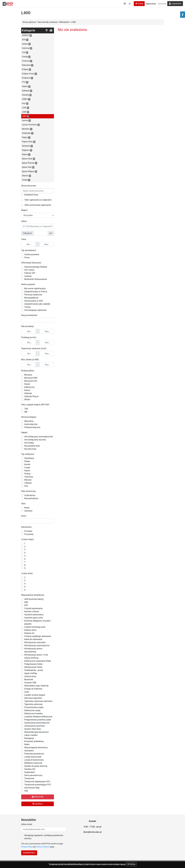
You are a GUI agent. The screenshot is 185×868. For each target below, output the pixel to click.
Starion (26, 176)
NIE (26, 412)
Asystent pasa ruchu (34, 618)
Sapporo (27, 150)
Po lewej (28, 531)
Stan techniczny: (29, 491)
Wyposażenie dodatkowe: (33, 595)
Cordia (26, 57)
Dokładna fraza (31, 195)
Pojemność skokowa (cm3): (34, 348)
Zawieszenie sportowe (34, 726)
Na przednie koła (32, 446)
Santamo (27, 146)
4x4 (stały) (29, 443)
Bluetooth (29, 679)
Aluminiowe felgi (32, 788)
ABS (26, 602)
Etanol (27, 390)
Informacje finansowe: (31, 263)
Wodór (27, 399)
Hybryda (28, 393)
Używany (28, 511)
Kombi (27, 464)
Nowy (27, 508)
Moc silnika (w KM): (30, 360)
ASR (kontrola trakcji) (34, 599)
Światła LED (30, 769)
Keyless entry (30, 630)
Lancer (26, 120)
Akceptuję (131, 864)
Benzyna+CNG (31, 378)
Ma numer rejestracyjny (35, 288)
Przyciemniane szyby (34, 707)
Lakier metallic (31, 735)
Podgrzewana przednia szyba (38, 720)
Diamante (28, 65)
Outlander (28, 133)
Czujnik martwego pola (35, 627)
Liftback (28, 483)
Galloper (27, 91)
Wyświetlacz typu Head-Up (36, 686)
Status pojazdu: (28, 284)
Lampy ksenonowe (33, 757)
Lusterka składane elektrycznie (38, 717)
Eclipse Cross (29, 74)
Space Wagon (29, 171)
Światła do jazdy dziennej (36, 766)
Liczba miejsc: (28, 539)
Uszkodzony (30, 495)
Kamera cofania (31, 611)
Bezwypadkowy (31, 298)
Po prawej (29, 534)
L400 (25, 116)
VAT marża (29, 270)
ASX (25, 40)
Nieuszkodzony (31, 498)
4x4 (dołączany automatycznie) (39, 437)
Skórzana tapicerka (33, 698)
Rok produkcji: (28, 326)
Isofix (27, 692)
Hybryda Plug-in (31, 396)
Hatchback (29, 458)
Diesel (27, 384)
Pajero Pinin (29, 142)
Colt (25, 52)
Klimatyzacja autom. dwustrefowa (34, 650)
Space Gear (28, 159)
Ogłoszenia (151, 4)
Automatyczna (31, 424)
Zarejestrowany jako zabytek (37, 304)
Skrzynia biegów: (29, 417)
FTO (25, 82)
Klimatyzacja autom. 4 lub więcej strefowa (36, 656)
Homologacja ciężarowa (35, 310)
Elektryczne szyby (32, 710)
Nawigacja (29, 738)
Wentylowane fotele (33, 667)
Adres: (24, 221)
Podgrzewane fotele (33, 664)
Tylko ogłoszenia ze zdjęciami (38, 200)
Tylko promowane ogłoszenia (38, 205)
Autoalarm (29, 751)
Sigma (26, 154)
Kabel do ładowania (33, 639)
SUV (26, 486)
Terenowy (29, 477)
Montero (27, 129)
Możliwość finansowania (36, 279)
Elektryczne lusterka (33, 714)
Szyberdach (30, 772)
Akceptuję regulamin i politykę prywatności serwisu (44, 837)
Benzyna (28, 375)
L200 (25, 108)
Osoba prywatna (32, 254)
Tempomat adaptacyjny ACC (37, 782)
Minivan (28, 480)
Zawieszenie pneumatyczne (37, 723)
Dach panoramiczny (33, 775)
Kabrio (27, 471)
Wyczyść (38, 797)
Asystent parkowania (34, 615)
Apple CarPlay (31, 673)
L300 (25, 112)
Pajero (26, 137)
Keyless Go (29, 633)
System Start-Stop (33, 729)
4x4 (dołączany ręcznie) (35, 440)
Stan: (24, 504)
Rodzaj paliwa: (28, 371)
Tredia (26, 180)
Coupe (27, 467)
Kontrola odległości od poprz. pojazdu (38, 622)
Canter (26, 44)
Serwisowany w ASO (34, 301)
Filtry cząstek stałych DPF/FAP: (35, 405)
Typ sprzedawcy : (29, 250)
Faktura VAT (30, 273)
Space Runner (29, 163)
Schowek (162, 4)
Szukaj (38, 804)
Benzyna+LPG (31, 381)
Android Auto (30, 676)
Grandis (27, 95)
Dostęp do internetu (33, 689)
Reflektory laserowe (33, 763)
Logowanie (175, 4)
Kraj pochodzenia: (29, 315)
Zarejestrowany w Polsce (36, 292)
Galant (26, 86)
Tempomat (29, 778)
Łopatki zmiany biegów (35, 695)
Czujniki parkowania (33, 608)
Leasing (28, 276)
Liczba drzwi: (27, 573)
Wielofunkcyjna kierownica (36, 732)
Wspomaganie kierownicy (36, 748)
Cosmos (27, 61)
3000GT (27, 35)
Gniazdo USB (30, 683)
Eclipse (26, 69)
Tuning (27, 307)
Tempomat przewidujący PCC (38, 785)
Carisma (27, 48)
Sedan (27, 461)
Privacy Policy (27, 847)
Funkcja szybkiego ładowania (38, 636)
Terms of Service (43, 847)
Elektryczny (29, 387)
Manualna (29, 421)
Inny (25, 103)
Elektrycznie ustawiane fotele (38, 661)
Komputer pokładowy (34, 741)
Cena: (24, 239)
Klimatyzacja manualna (35, 642)
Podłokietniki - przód (34, 670)
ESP (26, 605)
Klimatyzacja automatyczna (37, 645)
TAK (26, 409)
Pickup (27, 474)
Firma (27, 258)
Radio (27, 744)
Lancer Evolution (31, 125)
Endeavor (27, 78)
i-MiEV (26, 99)
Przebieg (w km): (29, 337)
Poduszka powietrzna (34, 754)
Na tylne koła (30, 449)
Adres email (27, 824)
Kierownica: (27, 527)
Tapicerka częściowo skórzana (38, 701)
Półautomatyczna (32, 427)
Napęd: (24, 432)
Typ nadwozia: (28, 454)
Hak (26, 791)
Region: (25, 210)
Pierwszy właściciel (33, 295)
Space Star (28, 167)
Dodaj (139, 4)
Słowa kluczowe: (29, 186)
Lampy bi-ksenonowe (34, 760)
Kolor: (24, 516)
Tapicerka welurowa (33, 704)
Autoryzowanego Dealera (36, 267)
